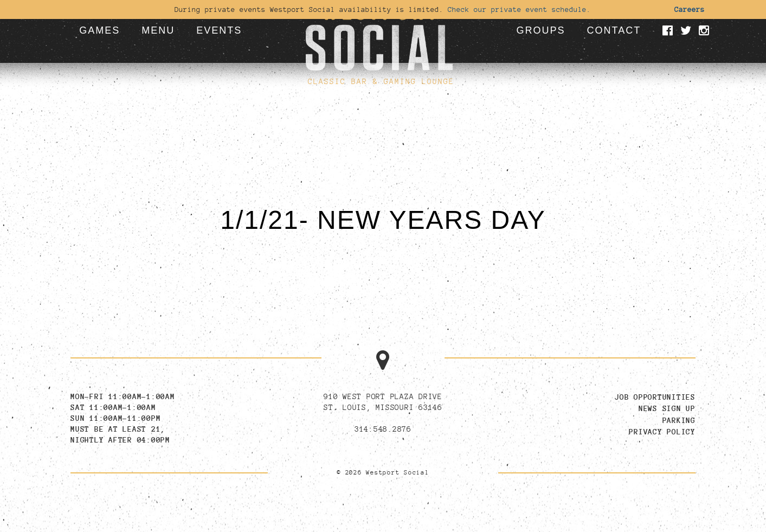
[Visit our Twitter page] (688, 31)
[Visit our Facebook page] (670, 31)
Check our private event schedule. (519, 9)
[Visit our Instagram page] (706, 31)
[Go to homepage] (379, 35)
